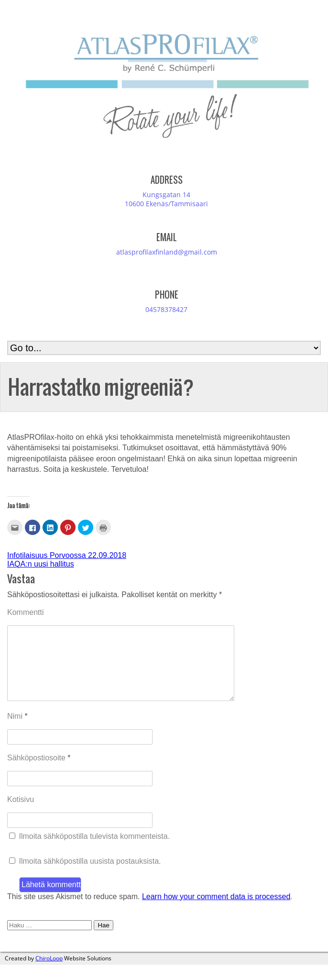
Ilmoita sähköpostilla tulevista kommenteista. (94, 852)
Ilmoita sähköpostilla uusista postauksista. (90, 876)
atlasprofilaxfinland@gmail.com (167, 252)
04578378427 (166, 309)
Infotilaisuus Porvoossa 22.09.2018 (67, 555)
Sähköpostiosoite (39, 773)
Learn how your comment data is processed (216, 912)
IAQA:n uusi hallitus (41, 564)
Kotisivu (21, 815)
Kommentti (25, 612)
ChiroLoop (49, 974)
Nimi (17, 731)
